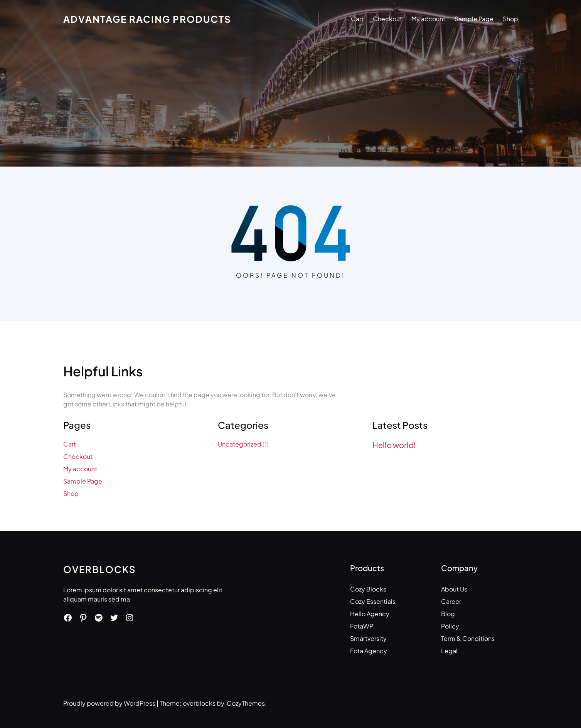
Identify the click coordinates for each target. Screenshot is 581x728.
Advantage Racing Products (147, 19)
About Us (454, 589)
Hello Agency (370, 614)
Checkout (387, 19)
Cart (357, 19)
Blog (448, 614)
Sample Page (474, 19)
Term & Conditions (468, 638)
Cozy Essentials (373, 601)
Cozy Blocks (368, 589)
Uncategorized (240, 444)
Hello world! (394, 445)
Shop (510, 19)
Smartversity (368, 638)
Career (451, 601)
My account (428, 19)
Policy (450, 626)
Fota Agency (369, 651)
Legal (449, 651)
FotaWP (362, 626)
